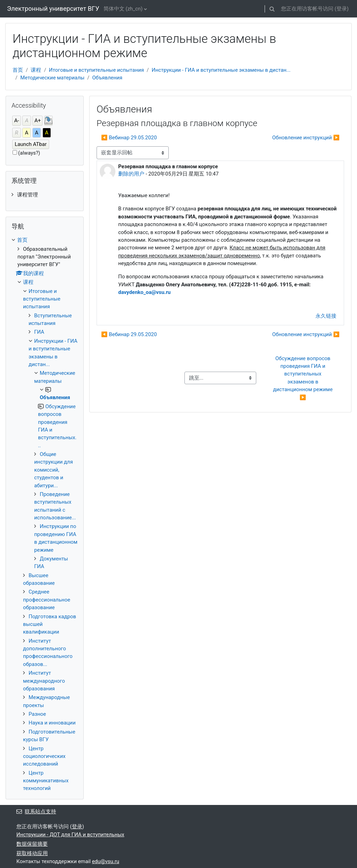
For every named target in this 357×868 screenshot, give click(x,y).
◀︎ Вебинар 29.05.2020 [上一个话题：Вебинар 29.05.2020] (129, 138)
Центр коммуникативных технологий (46, 781)
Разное (37, 714)
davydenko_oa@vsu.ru (144, 292)
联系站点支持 (36, 812)
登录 (342, 9)
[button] (272, 9)
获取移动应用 (32, 853)
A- (17, 121)
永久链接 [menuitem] (326, 316)
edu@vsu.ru (106, 861)
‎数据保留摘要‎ (32, 844)
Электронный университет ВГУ (53, 9)
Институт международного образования (44, 681)
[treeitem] (45, 195)
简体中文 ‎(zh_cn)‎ (123, 9)
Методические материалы (52, 78)
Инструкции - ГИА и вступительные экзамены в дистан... (221, 70)
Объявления (107, 78)
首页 (18, 70)
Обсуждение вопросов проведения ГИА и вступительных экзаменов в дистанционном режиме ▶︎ (303, 378)
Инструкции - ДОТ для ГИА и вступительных (70, 835)
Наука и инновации (52, 723)
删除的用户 (131, 174)
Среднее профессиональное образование (47, 600)
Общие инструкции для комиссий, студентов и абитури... (54, 470)
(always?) (29, 153)
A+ (38, 121)
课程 (36, 70)
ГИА (39, 332)
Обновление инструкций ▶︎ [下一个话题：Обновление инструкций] (306, 138)
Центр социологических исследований (44, 756)
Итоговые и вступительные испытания (96, 70)
